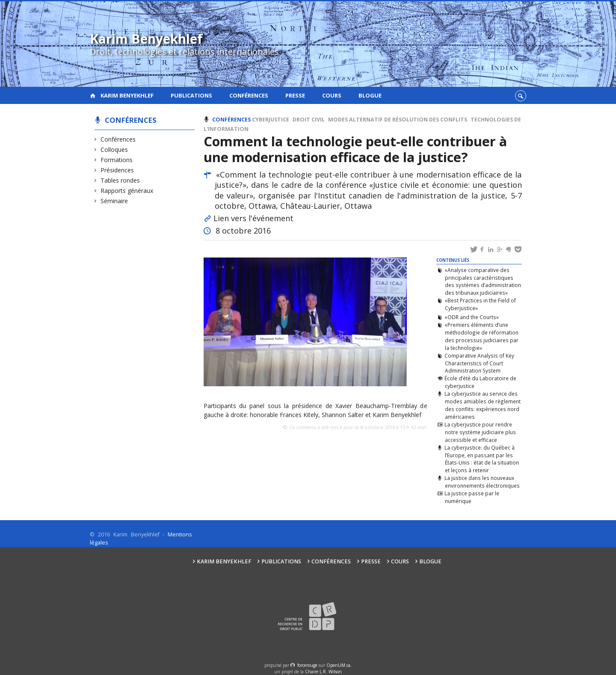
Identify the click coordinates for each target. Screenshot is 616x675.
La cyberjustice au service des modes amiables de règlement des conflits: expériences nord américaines (482, 405)
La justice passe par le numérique (472, 497)
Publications (191, 95)
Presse (295, 95)
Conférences (249, 95)
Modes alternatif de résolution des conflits (398, 120)
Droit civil (309, 120)
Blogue (370, 95)
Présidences (117, 170)
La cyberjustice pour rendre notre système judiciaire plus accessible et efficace (480, 432)
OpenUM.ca (338, 665)
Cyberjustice (271, 120)
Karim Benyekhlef (127, 95)
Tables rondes (120, 180)
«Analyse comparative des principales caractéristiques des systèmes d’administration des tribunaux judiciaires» (483, 281)
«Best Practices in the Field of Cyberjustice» (480, 304)
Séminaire (114, 201)
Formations (117, 160)
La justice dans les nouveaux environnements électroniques (482, 482)
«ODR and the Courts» (472, 317)
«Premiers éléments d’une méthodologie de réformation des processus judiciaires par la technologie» (481, 336)
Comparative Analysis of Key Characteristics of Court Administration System (479, 363)
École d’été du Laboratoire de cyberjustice (480, 382)
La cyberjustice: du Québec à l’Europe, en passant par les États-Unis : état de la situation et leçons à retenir (481, 459)
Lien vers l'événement (253, 218)
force (307, 665)
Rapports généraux (127, 191)
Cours (332, 95)
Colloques (114, 150)
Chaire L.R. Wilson (323, 672)
